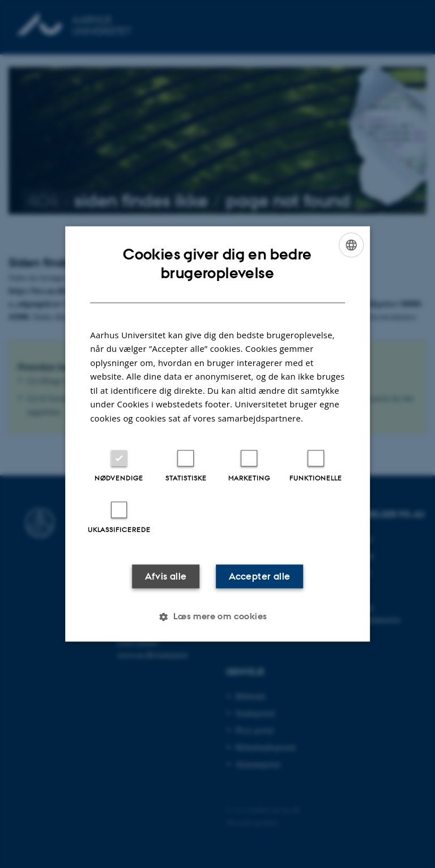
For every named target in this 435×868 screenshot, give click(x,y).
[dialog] (217, 434)
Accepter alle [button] (259, 577)
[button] (217, 617)
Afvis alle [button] (166, 577)
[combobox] (351, 245)
